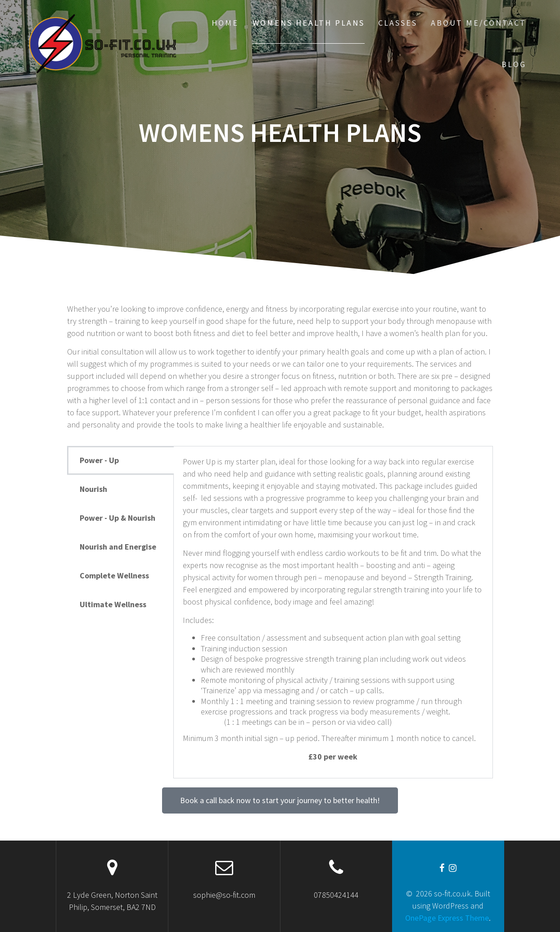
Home (225, 23)
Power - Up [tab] (99, 460)
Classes (398, 23)
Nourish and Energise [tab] (118, 547)
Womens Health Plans (309, 23)
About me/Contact (479, 23)
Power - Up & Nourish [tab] (117, 518)
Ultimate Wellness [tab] (113, 604)
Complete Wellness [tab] (114, 575)
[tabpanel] (333, 612)
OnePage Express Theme (447, 918)
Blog (514, 64)
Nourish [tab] (93, 489)
